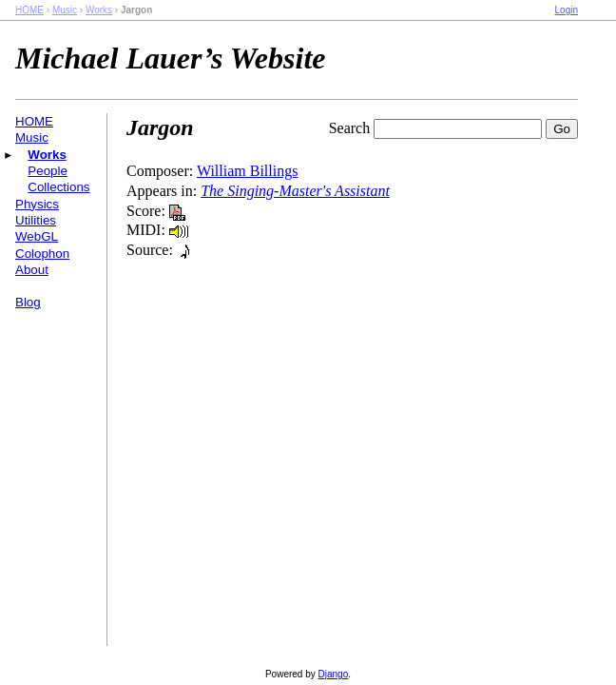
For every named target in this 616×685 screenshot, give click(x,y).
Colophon (42, 254)
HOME (29, 10)
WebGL (37, 236)
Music (65, 10)
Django (334, 674)
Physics (37, 204)
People (48, 171)
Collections (58, 187)
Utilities (36, 220)
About (32, 270)
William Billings (247, 171)
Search (350, 128)
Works (99, 10)
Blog (28, 302)
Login (567, 10)
